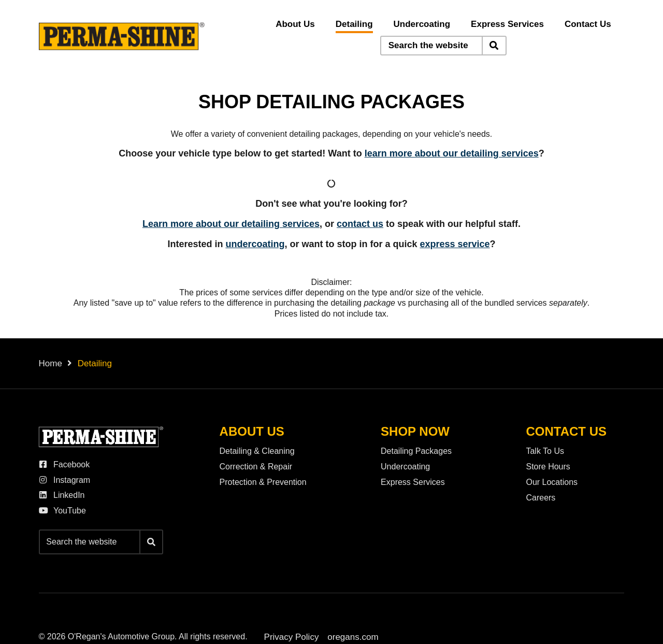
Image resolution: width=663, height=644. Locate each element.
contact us (360, 224)
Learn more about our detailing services (231, 224)
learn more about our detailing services (452, 153)
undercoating (255, 244)
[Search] (494, 46)
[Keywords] (431, 46)
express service (455, 244)
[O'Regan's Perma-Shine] (122, 36)
